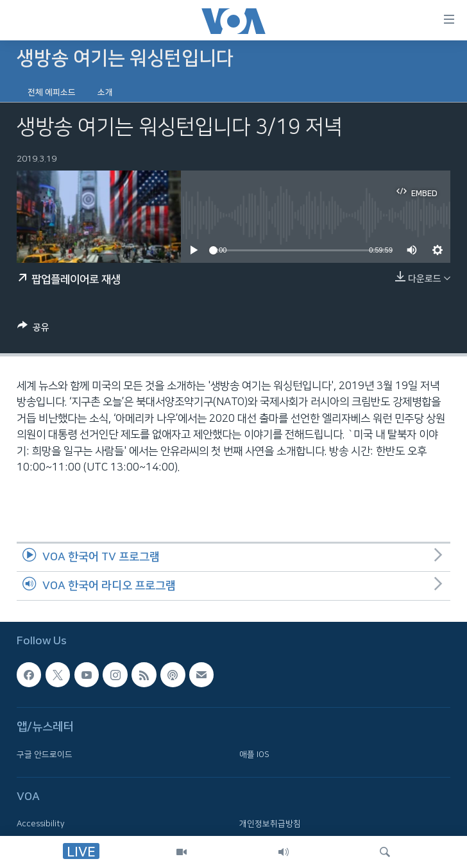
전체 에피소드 (52, 92)
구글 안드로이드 (45, 754)
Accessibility (41, 824)
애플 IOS (254, 754)
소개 (105, 92)
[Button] (33, 330)
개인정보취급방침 (270, 824)
